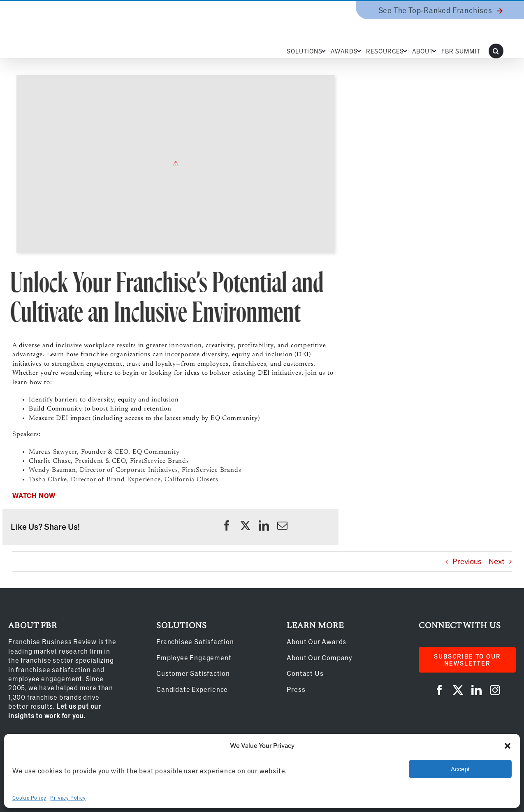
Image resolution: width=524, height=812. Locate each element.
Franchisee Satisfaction (195, 641)
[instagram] (495, 690)
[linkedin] (264, 525)
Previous (467, 561)
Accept (460, 769)
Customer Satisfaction (193, 673)
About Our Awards (316, 641)
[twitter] (245, 525)
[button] (508, 746)
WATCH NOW (34, 495)
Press (296, 689)
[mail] (282, 525)
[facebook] (227, 525)
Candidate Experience (192, 689)
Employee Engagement (194, 658)
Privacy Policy (68, 798)
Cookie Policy (29, 798)
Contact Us (305, 673)
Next (497, 561)
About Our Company (319, 658)
